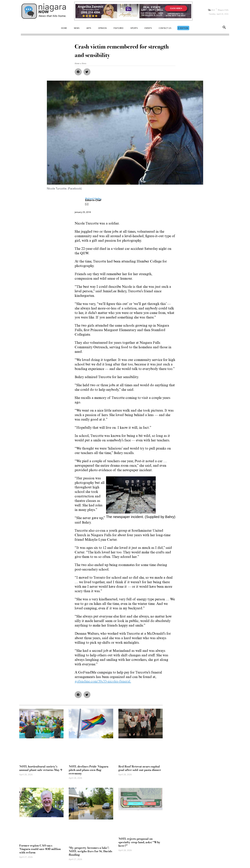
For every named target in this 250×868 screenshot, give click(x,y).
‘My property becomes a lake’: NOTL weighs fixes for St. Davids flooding (90, 851)
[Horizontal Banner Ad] (133, 11)
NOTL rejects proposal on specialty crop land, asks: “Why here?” (139, 842)
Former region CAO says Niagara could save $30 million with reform (40, 849)
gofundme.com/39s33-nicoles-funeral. (103, 682)
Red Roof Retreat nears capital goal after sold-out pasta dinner (140, 768)
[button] (224, 28)
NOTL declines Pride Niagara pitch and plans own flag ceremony (89, 770)
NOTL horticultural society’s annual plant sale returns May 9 (41, 768)
